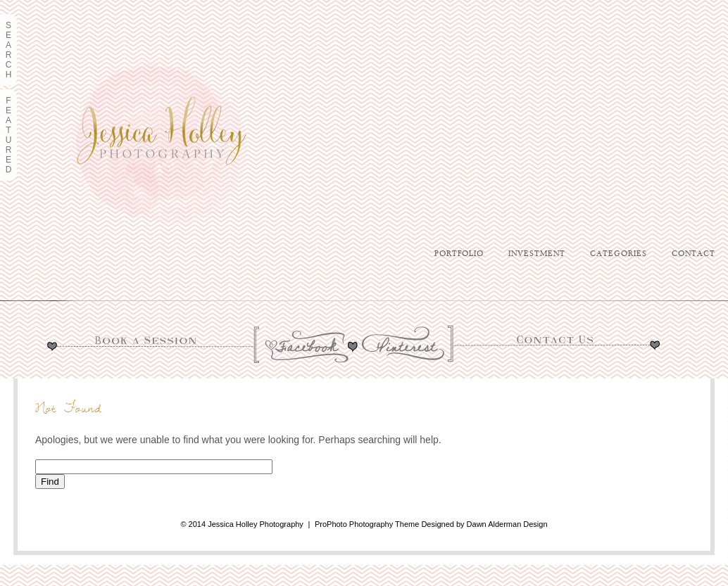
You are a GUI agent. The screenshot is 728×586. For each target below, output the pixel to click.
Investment (537, 254)
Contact (694, 254)
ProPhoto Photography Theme (367, 524)
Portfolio (459, 254)
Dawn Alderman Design (507, 524)
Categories (619, 254)
